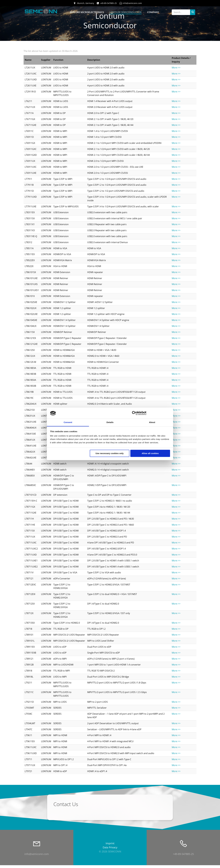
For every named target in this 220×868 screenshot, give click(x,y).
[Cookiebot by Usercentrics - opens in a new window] (134, 413)
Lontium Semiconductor (126, 12)
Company (153, 12)
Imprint (110, 846)
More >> (176, 68)
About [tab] (152, 422)
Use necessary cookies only (110, 453)
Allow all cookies (150, 453)
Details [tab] (110, 422)
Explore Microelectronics (87, 12)
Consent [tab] (68, 422)
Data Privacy (110, 850)
